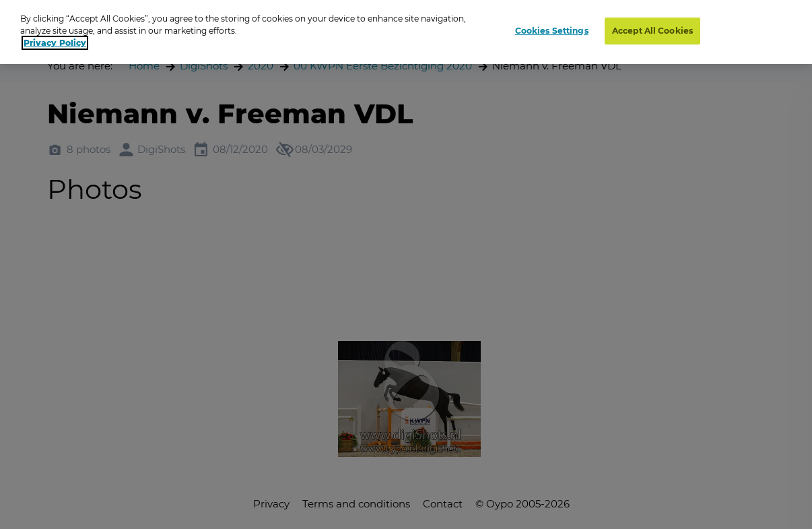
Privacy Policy (55, 43)
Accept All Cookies (652, 31)
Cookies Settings (552, 31)
